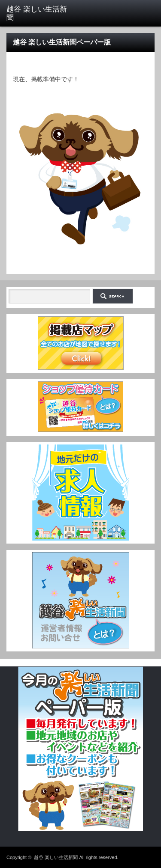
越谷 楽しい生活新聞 (56, 857)
